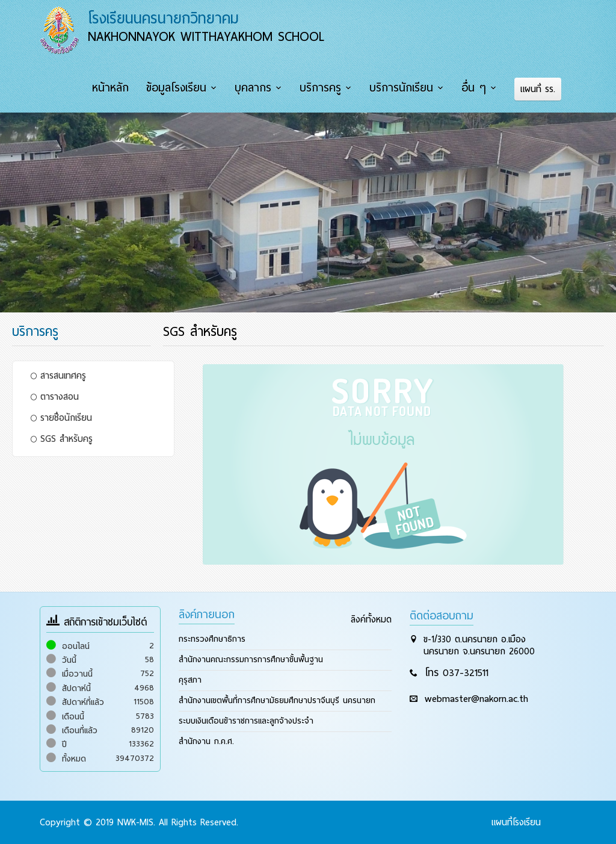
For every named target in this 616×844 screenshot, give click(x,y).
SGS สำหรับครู (62, 439)
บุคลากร (253, 88)
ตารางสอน (55, 397)
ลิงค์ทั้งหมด (371, 619)
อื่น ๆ (474, 88)
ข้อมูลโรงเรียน (176, 88)
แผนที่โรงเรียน (516, 822)
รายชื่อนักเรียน (61, 418)
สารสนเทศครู (58, 376)
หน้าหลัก (110, 88)
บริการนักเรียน (401, 88)
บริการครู (320, 88)
